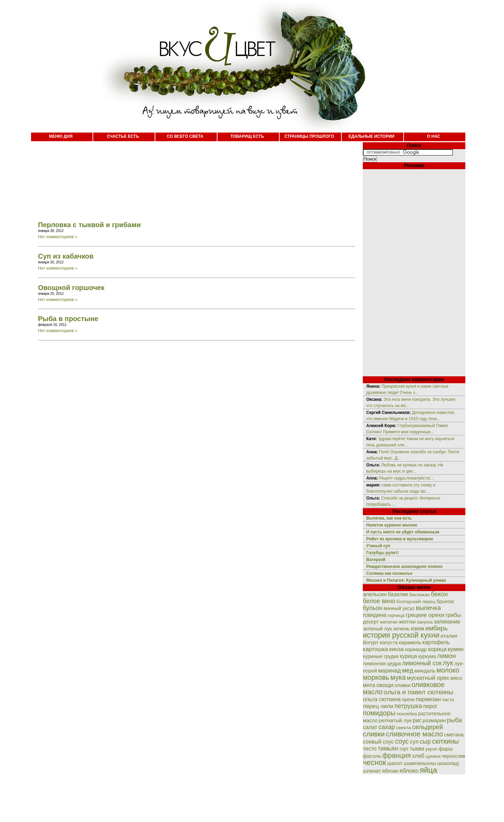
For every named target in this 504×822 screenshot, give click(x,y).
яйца (429, 770)
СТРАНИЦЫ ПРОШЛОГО (309, 136)
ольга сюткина (382, 699)
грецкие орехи (425, 615)
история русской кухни (401, 635)
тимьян (388, 748)
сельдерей (428, 727)
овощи (385, 685)
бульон (373, 608)
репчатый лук (395, 720)
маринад (389, 670)
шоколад (448, 763)
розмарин (434, 720)
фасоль (372, 756)
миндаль (425, 671)
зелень (401, 628)
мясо (456, 678)
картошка (375, 649)
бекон (439, 594)
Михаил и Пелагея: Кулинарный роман (406, 580)
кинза (396, 649)
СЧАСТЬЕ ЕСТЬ (123, 136)
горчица (396, 615)
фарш (446, 749)
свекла (403, 728)
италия (449, 636)
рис (417, 720)
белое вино (379, 601)
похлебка (407, 714)
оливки (403, 685)
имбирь (437, 628)
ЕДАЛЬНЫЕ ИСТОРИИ (372, 136)
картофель (436, 642)
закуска (425, 622)
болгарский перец (416, 602)
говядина (375, 615)
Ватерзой (376, 560)
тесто (370, 749)
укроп (432, 749)
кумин (456, 649)
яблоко (409, 771)
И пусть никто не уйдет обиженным (403, 532)
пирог (430, 706)
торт (404, 749)
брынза (445, 601)
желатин (389, 622)
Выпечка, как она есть (389, 518)
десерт (371, 622)
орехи (408, 699)
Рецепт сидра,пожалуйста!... (406, 478)
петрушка (408, 706)
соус (402, 741)
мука (398, 677)
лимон (446, 656)
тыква (417, 749)
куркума (427, 656)
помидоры (379, 713)
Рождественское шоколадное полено (404, 567)
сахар (387, 727)
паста (448, 700)
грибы (453, 615)
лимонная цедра (382, 664)
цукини (433, 756)
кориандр (416, 649)
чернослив (454, 756)
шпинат (372, 771)
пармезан (428, 699)
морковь (376, 677)
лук (448, 663)
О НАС (434, 136)
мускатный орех (428, 678)
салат (370, 727)
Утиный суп (378, 546)
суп (414, 742)
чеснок (374, 762)
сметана (454, 735)
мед (408, 670)
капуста (389, 642)
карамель (410, 642)
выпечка (428, 608)
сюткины (445, 741)
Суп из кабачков (66, 256)
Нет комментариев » (58, 237)
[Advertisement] (190, 176)
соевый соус (378, 742)
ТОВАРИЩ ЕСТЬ (247, 136)
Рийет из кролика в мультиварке (400, 539)
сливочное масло (415, 734)
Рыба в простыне (68, 319)
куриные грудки (381, 656)
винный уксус (399, 608)
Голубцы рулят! (382, 553)
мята (369, 685)
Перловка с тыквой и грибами (89, 225)
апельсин (375, 594)
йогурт (371, 642)
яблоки (390, 771)
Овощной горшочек (71, 288)
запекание (447, 622)
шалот (395, 763)
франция (396, 755)
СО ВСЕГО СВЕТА (185, 136)
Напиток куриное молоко (392, 525)
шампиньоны (420, 763)
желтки (407, 622)
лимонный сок (422, 663)
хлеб (418, 756)
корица (437, 649)
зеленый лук (377, 629)
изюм (418, 628)
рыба (455, 720)
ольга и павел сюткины (419, 692)
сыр (425, 742)
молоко (448, 670)
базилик (398, 594)
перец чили (378, 706)
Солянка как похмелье (389, 573)
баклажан (419, 595)
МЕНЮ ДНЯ (61, 136)
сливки (374, 734)
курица (408, 656)
